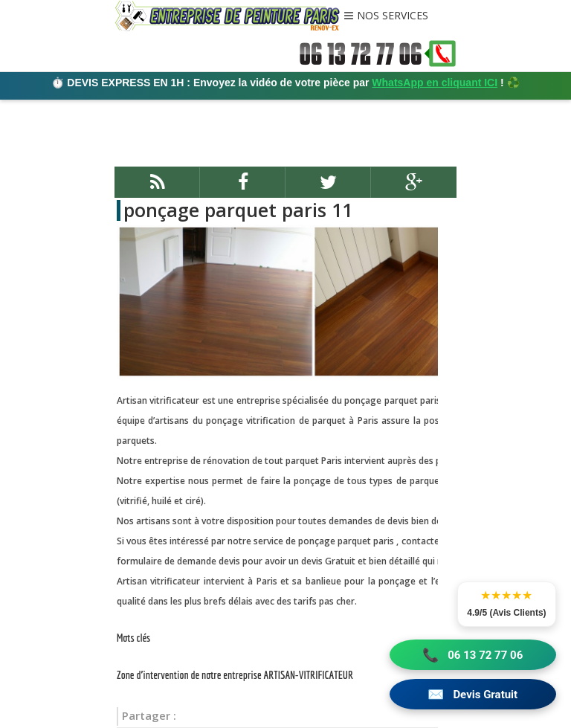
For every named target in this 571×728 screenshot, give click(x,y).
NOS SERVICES (393, 16)
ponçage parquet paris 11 (238, 210)
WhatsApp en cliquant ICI (435, 83)
